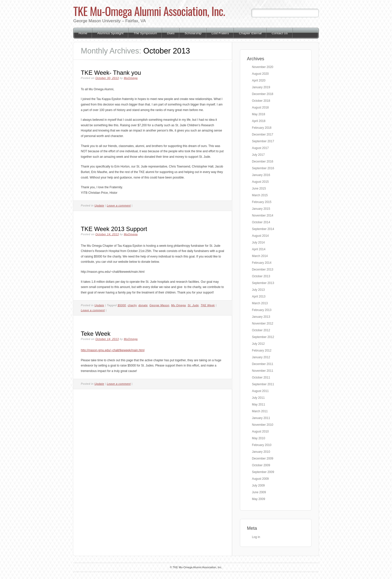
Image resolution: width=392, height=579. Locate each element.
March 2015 (260, 195)
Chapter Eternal (250, 33)
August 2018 (260, 107)
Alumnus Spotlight (110, 33)
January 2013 (261, 317)
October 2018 (261, 101)
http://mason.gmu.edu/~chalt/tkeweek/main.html (112, 350)
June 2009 (259, 492)
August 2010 (260, 431)
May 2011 (259, 404)
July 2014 (258, 242)
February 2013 (262, 310)
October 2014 (261, 222)
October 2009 (261, 465)
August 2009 (260, 479)
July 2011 (258, 398)
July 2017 (258, 155)
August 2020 (260, 74)
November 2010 (263, 425)
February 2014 (262, 263)
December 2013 (263, 269)
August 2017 (260, 148)
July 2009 (258, 485)
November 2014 (263, 215)
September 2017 (263, 141)
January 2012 (261, 357)
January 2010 (261, 452)
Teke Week (95, 334)
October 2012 (261, 330)
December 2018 (263, 94)
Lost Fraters (220, 33)
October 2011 (261, 377)
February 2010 (262, 445)
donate (143, 305)
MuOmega (131, 78)
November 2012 (263, 323)
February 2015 (262, 202)
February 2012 (262, 350)
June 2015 (259, 188)
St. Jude (193, 305)
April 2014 (259, 249)
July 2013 (258, 290)
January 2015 (261, 209)
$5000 (122, 305)
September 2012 (263, 337)
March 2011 (260, 411)
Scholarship (193, 33)
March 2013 (260, 303)
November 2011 (263, 371)
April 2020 (259, 80)
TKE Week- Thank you (111, 73)
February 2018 (262, 128)
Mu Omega (178, 305)
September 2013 (263, 283)
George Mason (159, 305)
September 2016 (263, 168)
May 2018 (259, 114)
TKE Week (208, 305)
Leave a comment (119, 205)
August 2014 (260, 236)
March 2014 (260, 256)
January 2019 (261, 87)
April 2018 (259, 121)
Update (99, 205)
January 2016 (261, 175)
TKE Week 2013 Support (114, 229)
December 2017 (263, 134)
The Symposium (145, 33)
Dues (171, 33)
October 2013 (261, 276)
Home (83, 33)
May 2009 (259, 499)
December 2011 (263, 364)
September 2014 (263, 229)
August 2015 (260, 182)
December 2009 (263, 458)
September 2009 (263, 472)
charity (132, 305)
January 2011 (261, 418)
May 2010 (259, 438)
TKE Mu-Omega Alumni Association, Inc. (149, 11)
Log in (256, 537)
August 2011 (260, 391)
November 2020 (263, 67)
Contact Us (279, 33)
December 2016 (263, 161)
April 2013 (259, 296)
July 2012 (258, 344)
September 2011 (263, 384)
